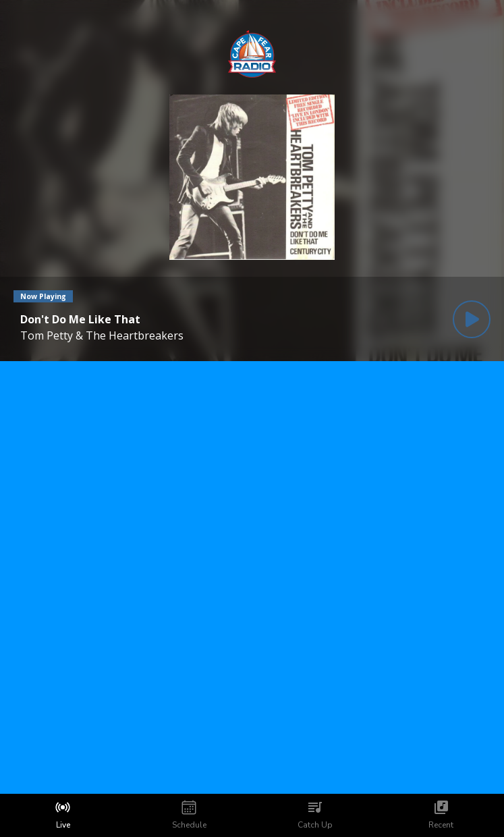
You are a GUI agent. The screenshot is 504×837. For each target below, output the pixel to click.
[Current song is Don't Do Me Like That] (102, 319)
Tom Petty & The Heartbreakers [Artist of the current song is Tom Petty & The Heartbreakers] (102, 335)
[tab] (63, 815)
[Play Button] (472, 319)
